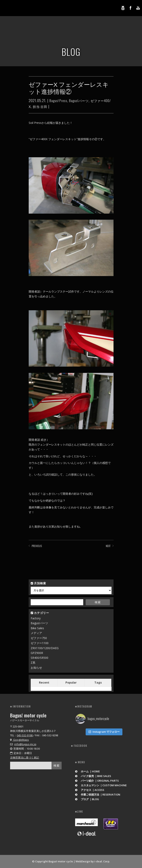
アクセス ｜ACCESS (90, 790)
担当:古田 (40, 107)
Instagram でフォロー (104, 732)
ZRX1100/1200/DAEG (45, 648)
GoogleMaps (19, 740)
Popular (71, 682)
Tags (98, 682)
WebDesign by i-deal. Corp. (93, 861)
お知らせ (36, 668)
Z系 (33, 663)
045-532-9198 (25, 735)
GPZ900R (37, 653)
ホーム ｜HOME (88, 771)
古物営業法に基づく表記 (25, 757)
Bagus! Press (58, 101)
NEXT (108, 546)
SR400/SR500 (39, 658)
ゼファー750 (39, 638)
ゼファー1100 (40, 643)
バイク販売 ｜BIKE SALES (93, 776)
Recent (44, 682)
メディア (36, 633)
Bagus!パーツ (79, 101)
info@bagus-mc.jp (25, 744)
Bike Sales (37, 628)
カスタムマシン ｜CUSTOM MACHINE (101, 785)
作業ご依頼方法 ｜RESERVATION (98, 795)
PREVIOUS (37, 546)
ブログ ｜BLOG (87, 799)
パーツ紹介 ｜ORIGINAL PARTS (97, 781)
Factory (36, 618)
